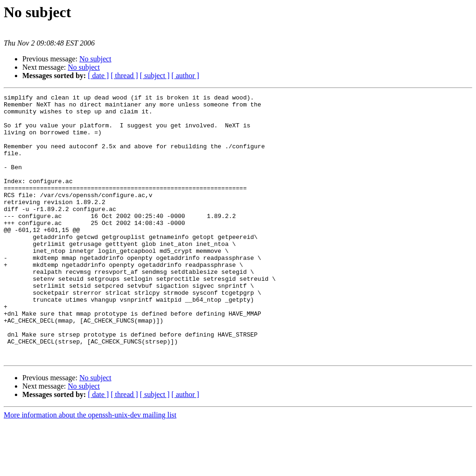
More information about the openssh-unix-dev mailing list (90, 468)
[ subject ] (155, 76)
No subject (96, 59)
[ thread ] (124, 76)
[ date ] (98, 76)
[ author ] (185, 76)
